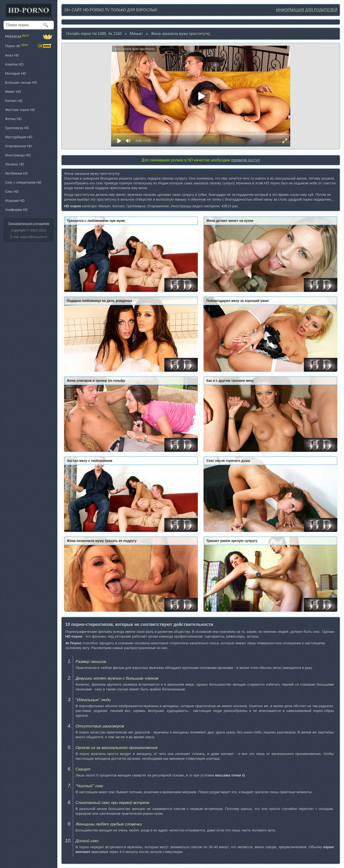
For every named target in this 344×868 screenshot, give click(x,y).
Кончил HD (14, 101)
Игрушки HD (15, 201)
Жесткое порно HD (20, 110)
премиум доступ (245, 160)
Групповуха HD (17, 128)
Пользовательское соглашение (29, 224)
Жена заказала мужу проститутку (181, 34)
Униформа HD (16, 210)
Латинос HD (15, 164)
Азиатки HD (14, 64)
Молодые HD (16, 73)
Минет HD (13, 92)
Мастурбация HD (19, 137)
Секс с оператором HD (23, 182)
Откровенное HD (18, 146)
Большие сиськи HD (21, 82)
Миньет (136, 34)
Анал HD (12, 55)
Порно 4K (29, 46)
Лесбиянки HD (16, 173)
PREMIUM (29, 37)
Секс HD (12, 191)
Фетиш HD (13, 119)
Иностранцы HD (18, 155)
